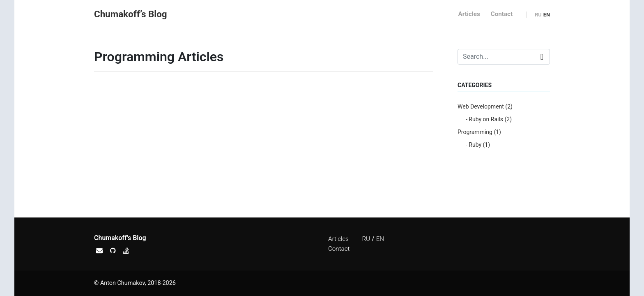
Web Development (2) (485, 106)
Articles (469, 14)
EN (547, 15)
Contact (502, 14)
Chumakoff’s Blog (131, 14)
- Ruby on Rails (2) (489, 119)
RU (538, 15)
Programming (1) (479, 132)
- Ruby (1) (478, 145)
